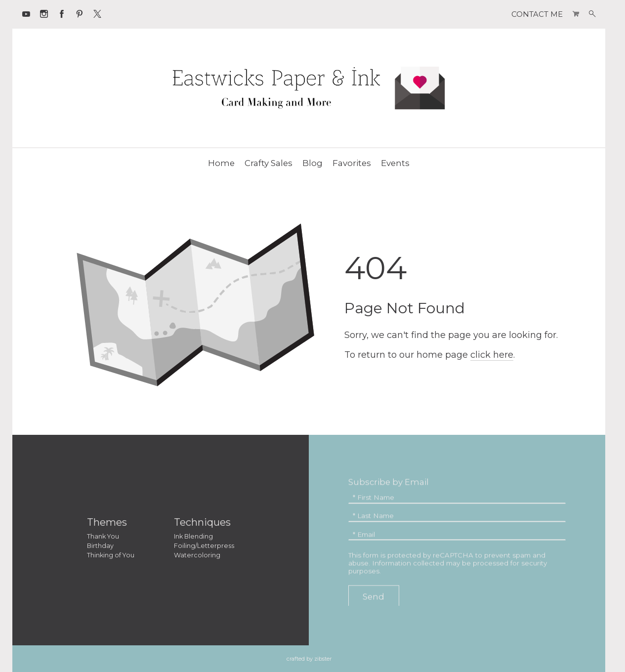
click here (492, 355)
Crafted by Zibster (309, 659)
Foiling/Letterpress (204, 547)
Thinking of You (111, 557)
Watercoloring (197, 557)
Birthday (100, 547)
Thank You (103, 538)
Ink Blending (193, 538)
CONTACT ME (537, 14)
